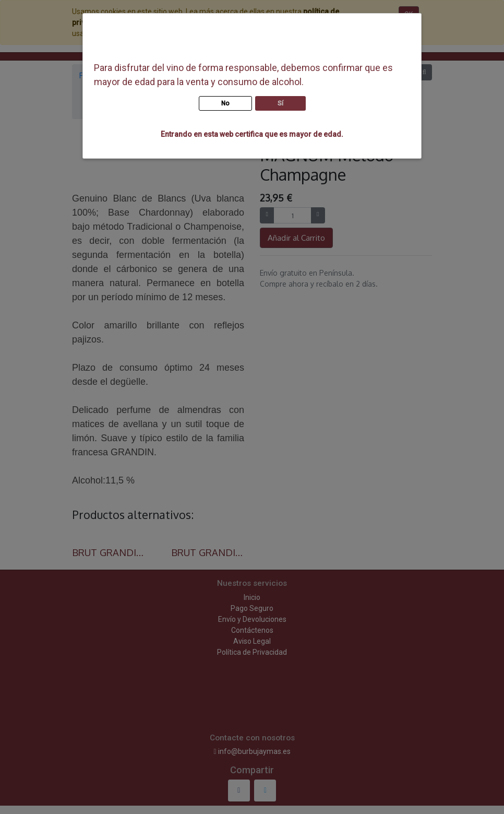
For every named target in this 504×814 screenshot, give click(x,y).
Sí (280, 103)
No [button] (225, 103)
